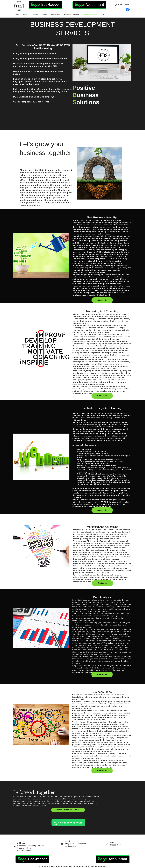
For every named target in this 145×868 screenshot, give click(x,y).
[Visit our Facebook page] (128, 10)
